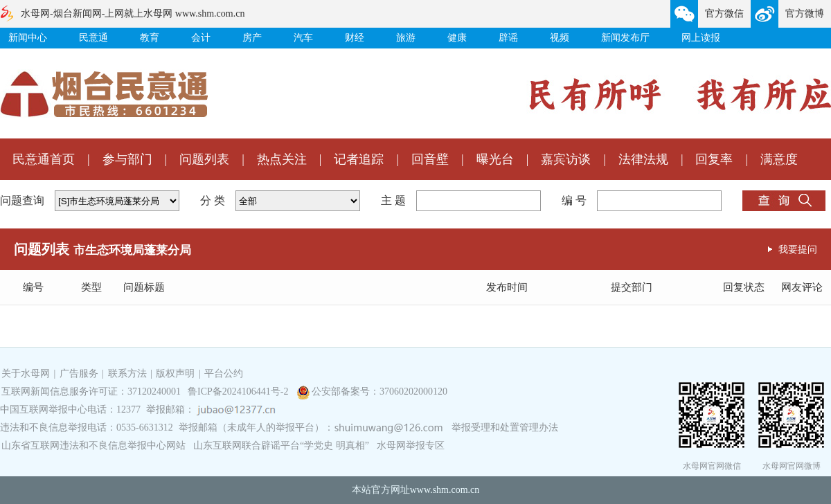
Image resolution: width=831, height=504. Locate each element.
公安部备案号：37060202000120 (379, 391)
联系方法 (127, 373)
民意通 (93, 38)
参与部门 (127, 159)
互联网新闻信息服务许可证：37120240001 (91, 391)
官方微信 (724, 13)
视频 (560, 38)
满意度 (779, 159)
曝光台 (495, 159)
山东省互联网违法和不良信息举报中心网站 (93, 445)
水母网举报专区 (411, 445)
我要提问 (798, 249)
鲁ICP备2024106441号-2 (239, 391)
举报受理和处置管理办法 (505, 427)
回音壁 (430, 159)
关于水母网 (27, 373)
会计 (201, 38)
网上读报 (701, 38)
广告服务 (79, 373)
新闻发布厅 (625, 38)
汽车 (303, 38)
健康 (457, 38)
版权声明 (175, 373)
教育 (150, 38)
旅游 (406, 38)
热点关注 (282, 159)
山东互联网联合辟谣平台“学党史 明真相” (281, 445)
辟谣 (508, 38)
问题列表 (204, 159)
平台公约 (224, 373)
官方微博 (805, 13)
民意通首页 (44, 159)
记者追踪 (359, 159)
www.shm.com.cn (445, 490)
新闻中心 (28, 38)
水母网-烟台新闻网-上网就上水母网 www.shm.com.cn (133, 13)
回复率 (714, 159)
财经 (355, 38)
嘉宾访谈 (566, 159)
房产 (252, 38)
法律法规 (643, 159)
